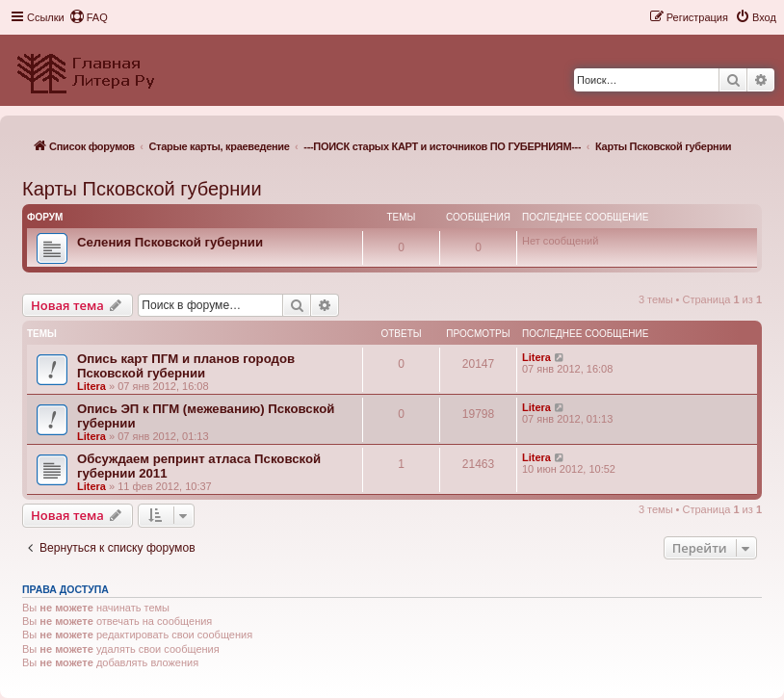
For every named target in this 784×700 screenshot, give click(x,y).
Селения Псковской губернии (170, 242)
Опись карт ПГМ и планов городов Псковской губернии (186, 366)
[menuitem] (89, 17)
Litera (91, 386)
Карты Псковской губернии (142, 189)
